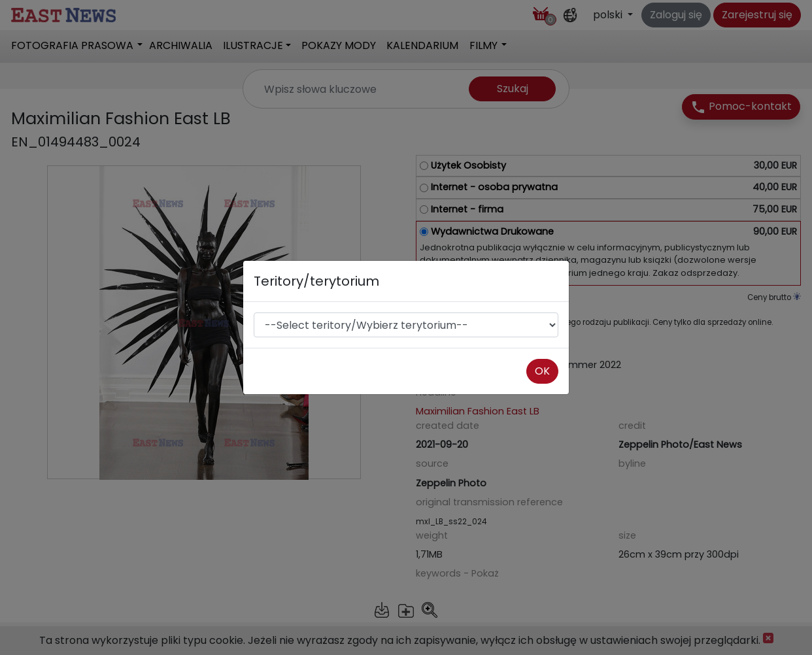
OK (542, 371)
